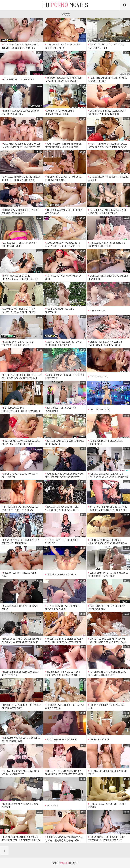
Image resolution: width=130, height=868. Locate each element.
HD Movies (65, 5)
